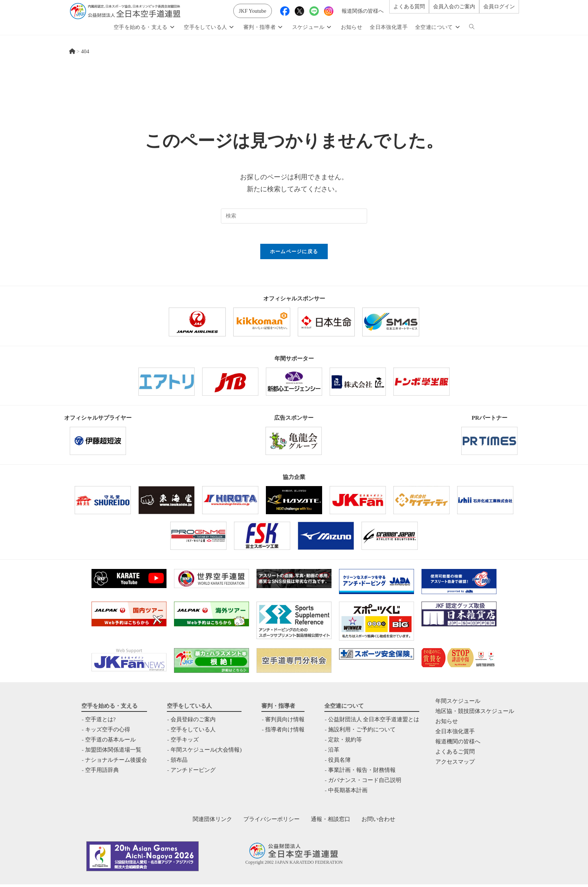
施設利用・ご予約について (362, 732)
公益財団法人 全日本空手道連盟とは (374, 722)
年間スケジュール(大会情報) (206, 752)
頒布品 (179, 762)
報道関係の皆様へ (363, 11)
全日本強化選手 (455, 734)
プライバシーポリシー (271, 822)
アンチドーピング (193, 773)
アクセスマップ (455, 764)
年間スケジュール (458, 704)
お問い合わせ (378, 822)
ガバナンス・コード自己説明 (365, 783)
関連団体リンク (212, 822)
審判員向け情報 (285, 722)
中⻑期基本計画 (348, 793)
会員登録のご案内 (193, 722)
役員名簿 (339, 762)
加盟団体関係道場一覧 (113, 752)
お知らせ (447, 724)
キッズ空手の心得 (108, 732)
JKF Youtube (253, 11)
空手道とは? (100, 722)
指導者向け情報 (285, 732)
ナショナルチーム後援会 (116, 762)
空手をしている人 (193, 732)
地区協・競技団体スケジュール (475, 714)
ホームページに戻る (294, 254)
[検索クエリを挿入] (294, 216)
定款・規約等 (345, 742)
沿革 (334, 752)
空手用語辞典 (102, 773)
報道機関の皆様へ (458, 744)
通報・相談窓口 (331, 822)
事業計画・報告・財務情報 (362, 773)
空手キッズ (184, 742)
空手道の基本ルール (110, 742)
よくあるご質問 (455, 754)
